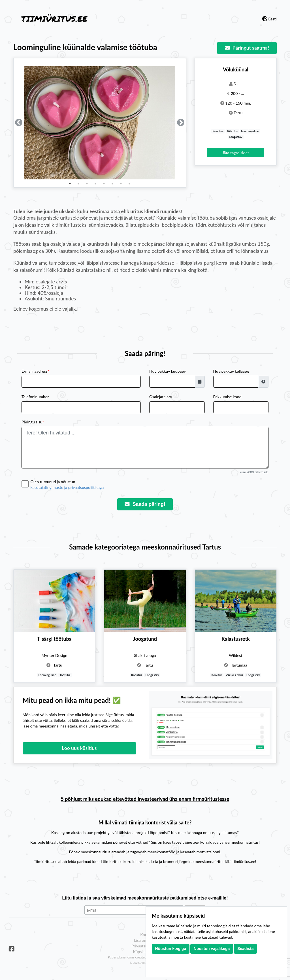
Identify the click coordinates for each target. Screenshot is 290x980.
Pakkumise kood (227, 397)
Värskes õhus (234, 675)
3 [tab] (87, 184)
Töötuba (232, 131)
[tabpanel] (100, 123)
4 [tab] (95, 184)
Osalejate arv (161, 397)
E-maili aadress (35, 371)
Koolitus (218, 131)
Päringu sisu (33, 422)
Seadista (246, 949)
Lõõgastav (235, 137)
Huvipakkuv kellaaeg (231, 371)
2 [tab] (78, 184)
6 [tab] (112, 184)
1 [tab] (70, 184)
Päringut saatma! (247, 48)
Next (181, 123)
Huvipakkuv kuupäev (168, 371)
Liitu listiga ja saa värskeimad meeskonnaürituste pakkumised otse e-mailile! (145, 898)
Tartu (238, 113)
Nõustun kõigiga (171, 949)
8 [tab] (129, 184)
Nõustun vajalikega (212, 949)
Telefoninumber (35, 397)
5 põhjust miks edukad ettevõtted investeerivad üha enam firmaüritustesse (145, 799)
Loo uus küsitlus (79, 748)
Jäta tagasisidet (236, 153)
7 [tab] (121, 184)
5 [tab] (104, 184)
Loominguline (250, 131)
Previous (19, 123)
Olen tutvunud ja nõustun (150, 485)
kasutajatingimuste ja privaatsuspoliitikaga (67, 487)
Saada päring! (145, 504)
